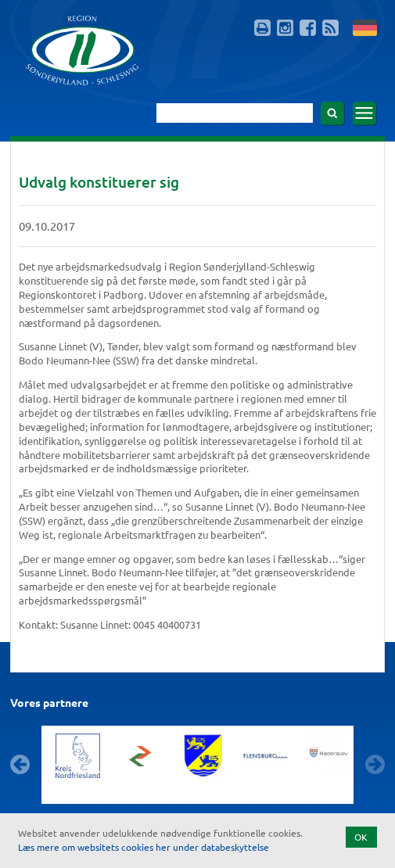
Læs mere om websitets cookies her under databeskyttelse (144, 847)
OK (361, 837)
